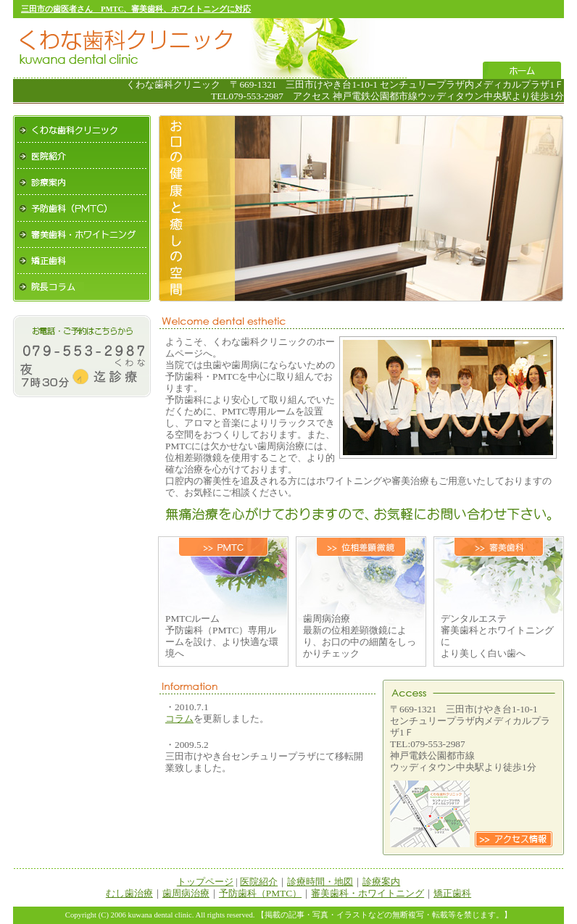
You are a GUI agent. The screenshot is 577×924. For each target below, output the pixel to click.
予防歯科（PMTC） (82, 208)
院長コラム (82, 288)
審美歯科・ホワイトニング (82, 235)
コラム (179, 719)
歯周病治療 (186, 893)
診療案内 (82, 182)
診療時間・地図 (320, 882)
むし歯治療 (129, 893)
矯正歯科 (82, 261)
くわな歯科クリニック (82, 129)
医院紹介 (82, 156)
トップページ (205, 882)
